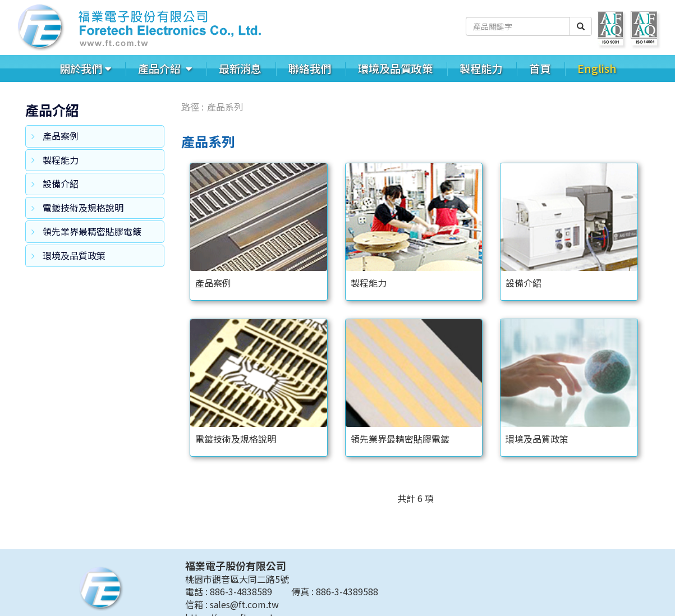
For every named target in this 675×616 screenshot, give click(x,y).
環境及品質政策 (395, 68)
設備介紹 (61, 183)
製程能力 (481, 68)
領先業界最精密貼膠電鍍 (92, 231)
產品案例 (61, 136)
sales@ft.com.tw (244, 604)
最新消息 (240, 68)
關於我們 (81, 68)
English (597, 68)
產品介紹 (160, 68)
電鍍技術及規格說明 (83, 208)
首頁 (540, 68)
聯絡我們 (310, 68)
